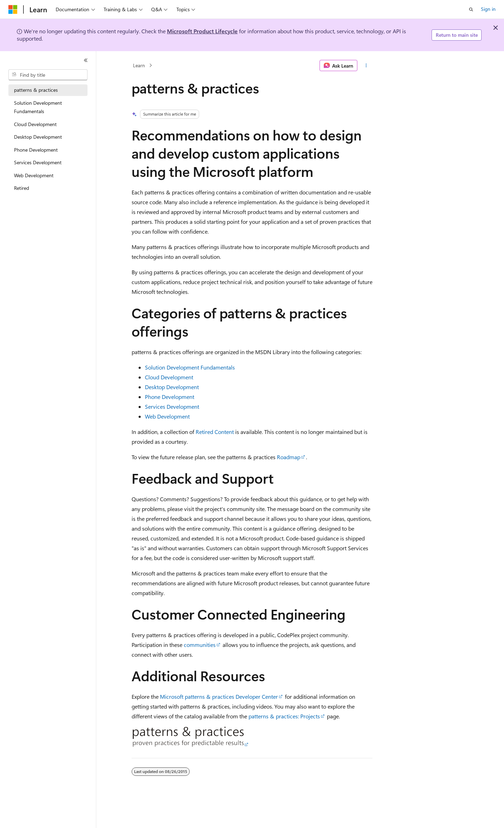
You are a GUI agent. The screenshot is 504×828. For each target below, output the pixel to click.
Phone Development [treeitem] (36, 150)
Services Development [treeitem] (38, 162)
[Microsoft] (13, 9)
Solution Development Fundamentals (190, 367)
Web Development (167, 416)
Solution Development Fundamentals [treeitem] (38, 107)
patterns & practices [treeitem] (36, 90)
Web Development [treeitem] (34, 175)
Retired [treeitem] (22, 188)
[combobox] (48, 75)
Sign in (488, 9)
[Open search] (471, 9)
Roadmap (289, 457)
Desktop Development (172, 387)
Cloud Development (169, 377)
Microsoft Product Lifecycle (202, 31)
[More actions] (366, 65)
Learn (139, 65)
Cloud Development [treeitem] (35, 124)
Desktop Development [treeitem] (38, 137)
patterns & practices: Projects (284, 716)
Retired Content (215, 432)
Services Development (172, 406)
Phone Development (170, 397)
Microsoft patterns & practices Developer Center (219, 696)
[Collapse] (86, 60)
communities (200, 645)
